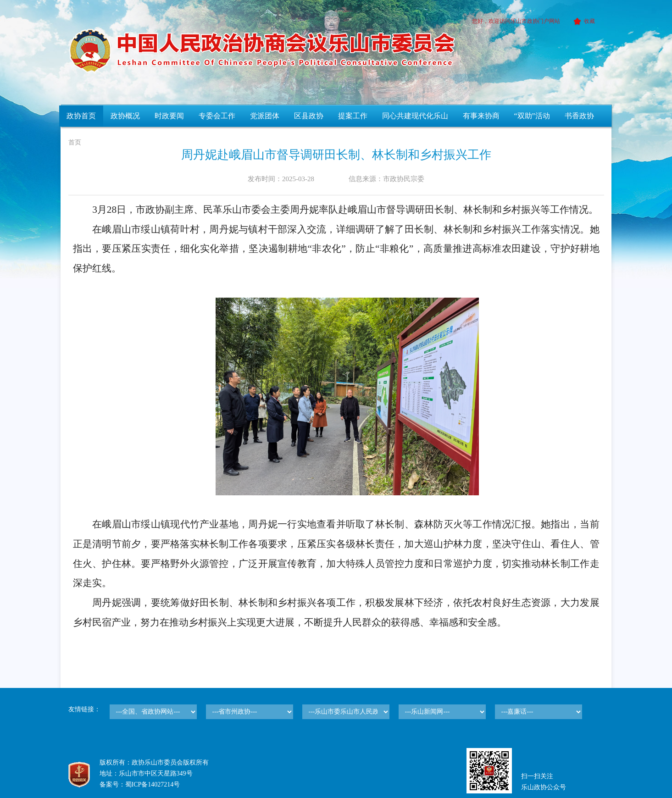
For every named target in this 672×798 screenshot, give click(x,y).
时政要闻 (169, 116)
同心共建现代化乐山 (415, 116)
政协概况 (125, 116)
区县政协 (309, 116)
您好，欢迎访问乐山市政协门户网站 (516, 21)
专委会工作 (217, 116)
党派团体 (265, 116)
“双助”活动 (532, 116)
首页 (75, 142)
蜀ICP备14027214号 (153, 784)
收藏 (583, 21)
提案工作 (353, 116)
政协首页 (81, 116)
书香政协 (579, 116)
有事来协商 (481, 116)
